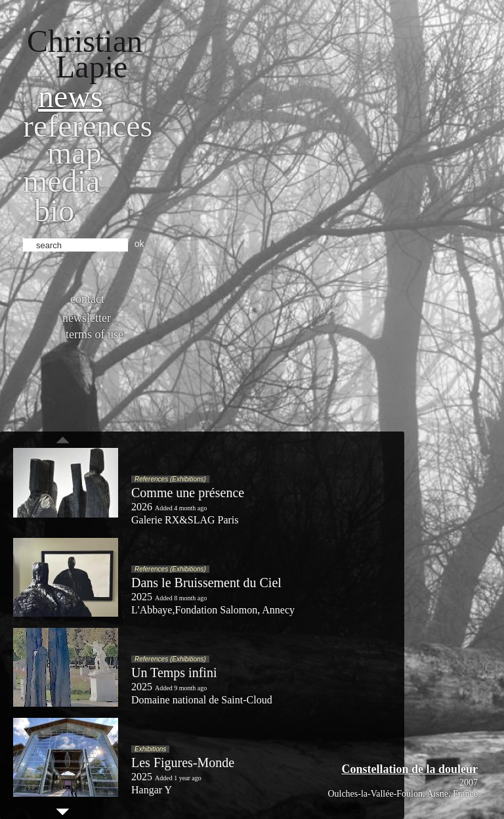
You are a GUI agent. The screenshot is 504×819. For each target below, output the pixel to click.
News (71, 96)
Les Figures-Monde (183, 763)
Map (74, 153)
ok (139, 244)
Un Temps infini (174, 673)
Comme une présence (188, 493)
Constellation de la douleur (409, 769)
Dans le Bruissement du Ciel (206, 583)
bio (54, 210)
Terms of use (94, 334)
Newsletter (87, 318)
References (88, 126)
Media (61, 181)
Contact (87, 299)
